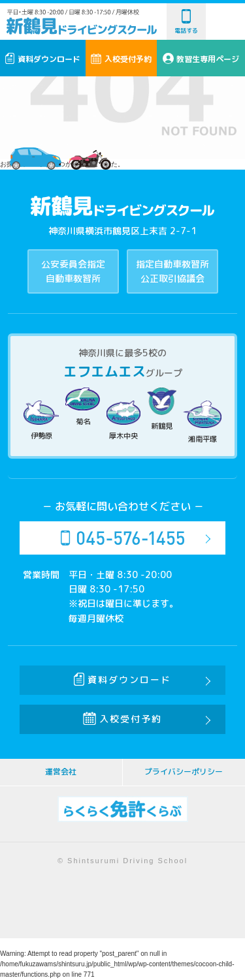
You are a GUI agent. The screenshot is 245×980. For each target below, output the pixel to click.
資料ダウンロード (43, 59)
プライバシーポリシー (184, 772)
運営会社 (61, 772)
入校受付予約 (121, 59)
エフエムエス (105, 371)
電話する (186, 22)
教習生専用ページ (201, 59)
